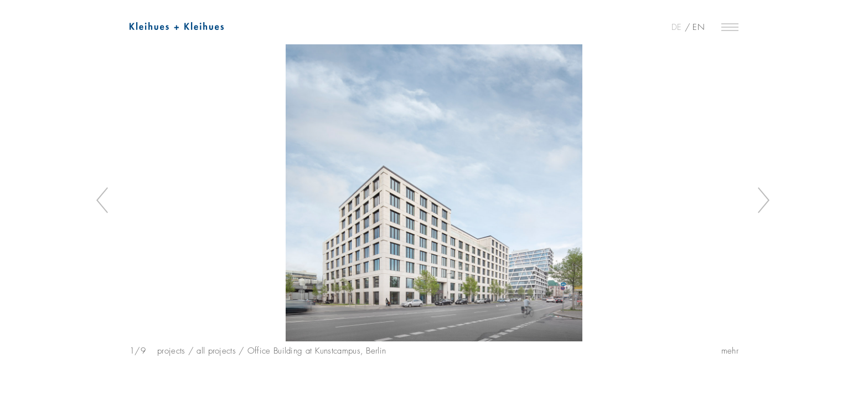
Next (764, 201)
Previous (104, 201)
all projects (216, 351)
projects (171, 351)
